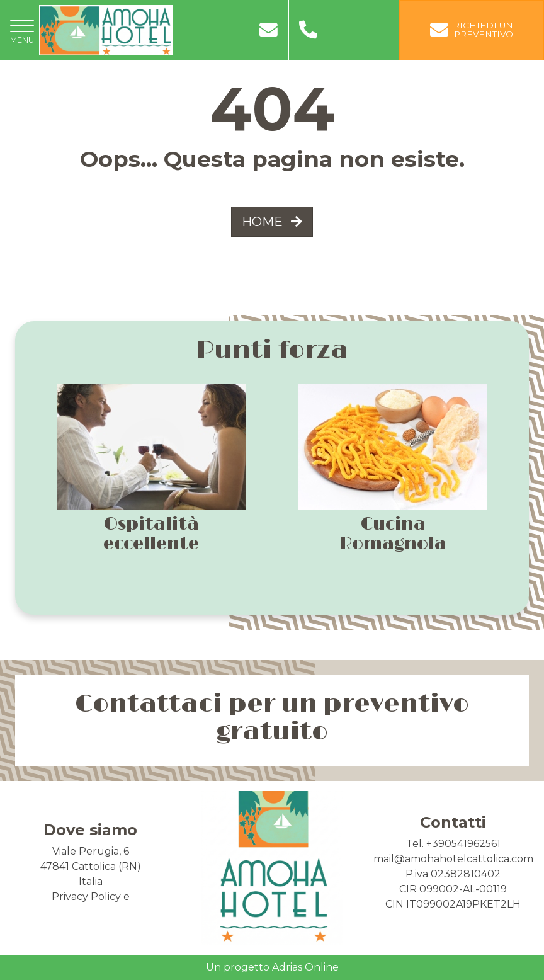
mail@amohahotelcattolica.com (453, 859)
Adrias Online (305, 967)
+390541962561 (463, 844)
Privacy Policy (86, 897)
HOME (272, 222)
